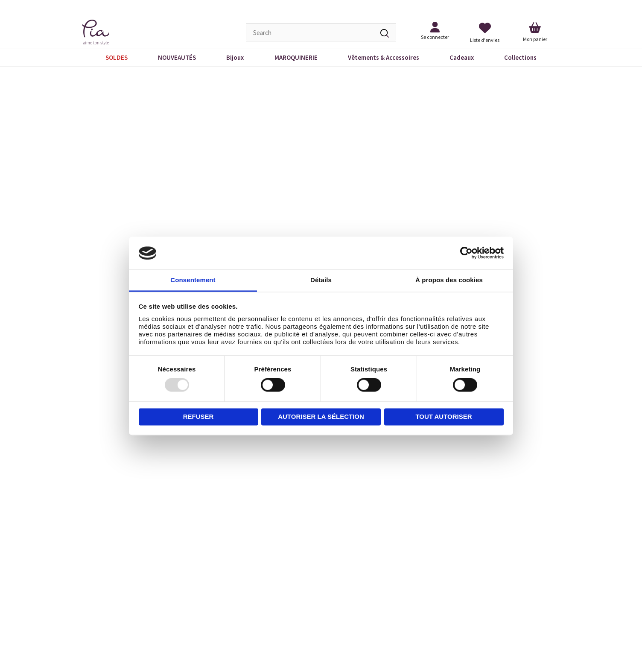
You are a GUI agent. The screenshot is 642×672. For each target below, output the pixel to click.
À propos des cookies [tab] (449, 280)
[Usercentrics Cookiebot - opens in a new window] (466, 253)
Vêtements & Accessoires (384, 57)
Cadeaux (462, 57)
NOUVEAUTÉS (177, 57)
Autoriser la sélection (321, 416)
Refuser (198, 416)
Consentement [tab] (193, 280)
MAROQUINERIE (296, 57)
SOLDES (117, 57)
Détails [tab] (321, 280)
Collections (520, 57)
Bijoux (235, 57)
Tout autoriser (444, 416)
